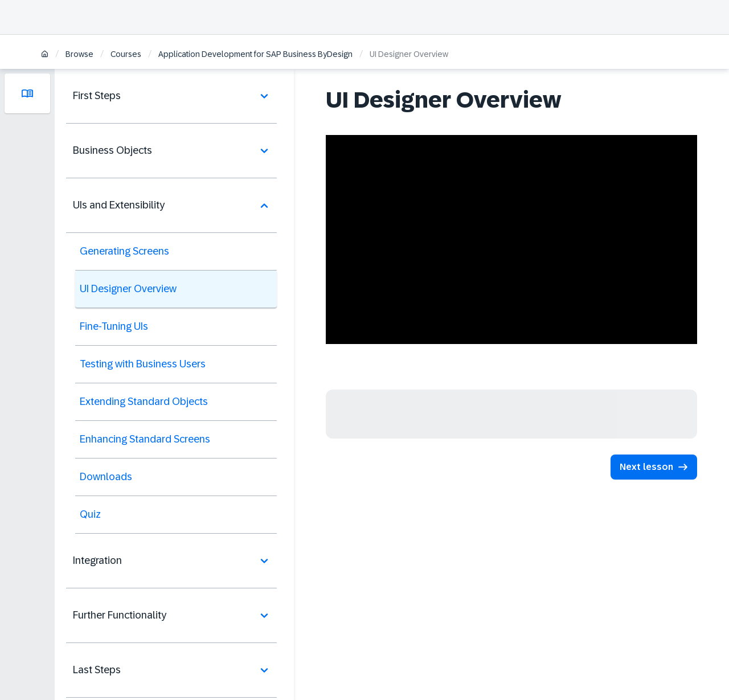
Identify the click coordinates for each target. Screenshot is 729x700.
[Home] (45, 55)
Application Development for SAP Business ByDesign (255, 54)
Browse (79, 54)
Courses (126, 54)
